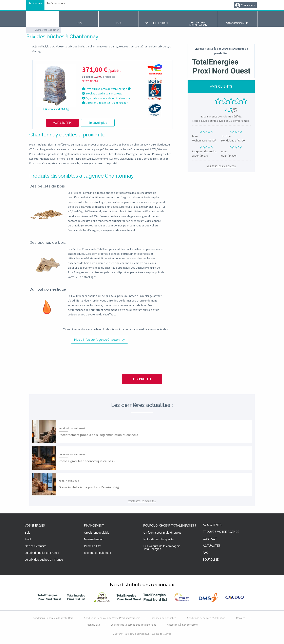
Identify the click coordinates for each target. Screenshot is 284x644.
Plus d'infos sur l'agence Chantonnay (99, 340)
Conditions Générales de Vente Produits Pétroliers (112, 618)
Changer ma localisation (47, 30)
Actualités (212, 546)
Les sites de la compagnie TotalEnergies (133, 625)
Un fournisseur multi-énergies (162, 533)
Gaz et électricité (35, 546)
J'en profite (142, 379)
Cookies (241, 618)
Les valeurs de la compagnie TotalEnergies (162, 548)
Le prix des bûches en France (44, 560)
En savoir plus (98, 123)
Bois (27, 533)
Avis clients (212, 525)
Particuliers (35, 4)
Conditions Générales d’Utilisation (206, 618)
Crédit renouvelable (97, 533)
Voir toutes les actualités (142, 501)
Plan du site (93, 625)
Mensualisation (94, 539)
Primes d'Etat (93, 546)
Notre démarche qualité (158, 539)
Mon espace (248, 5)
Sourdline (211, 560)
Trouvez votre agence (221, 532)
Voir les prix (62, 123)
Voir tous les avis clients (221, 166)
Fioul (28, 539)
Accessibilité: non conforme (182, 625)
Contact (210, 539)
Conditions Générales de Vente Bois (53, 618)
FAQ (206, 553)
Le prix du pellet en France (42, 553)
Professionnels (56, 4)
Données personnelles (164, 618)
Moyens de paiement (98, 553)
